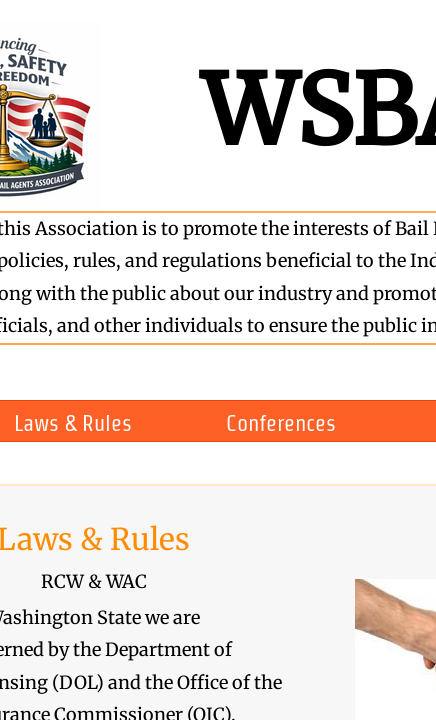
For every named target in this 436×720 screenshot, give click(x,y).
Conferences (281, 423)
